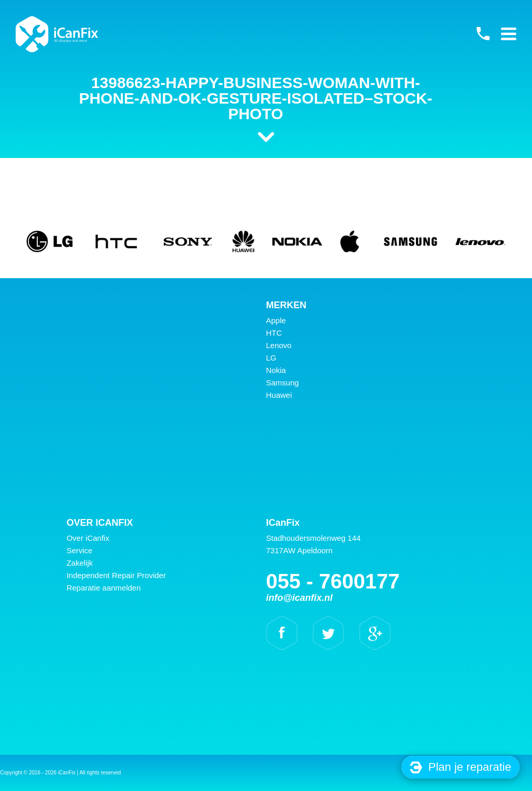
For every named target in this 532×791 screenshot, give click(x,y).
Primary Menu (509, 34)
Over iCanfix (88, 538)
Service (79, 550)
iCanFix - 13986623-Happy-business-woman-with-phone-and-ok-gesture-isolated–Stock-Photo (57, 34)
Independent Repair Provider (116, 575)
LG (271, 358)
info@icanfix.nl (300, 598)
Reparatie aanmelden (103, 588)
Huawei (279, 395)
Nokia (276, 370)
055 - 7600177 (483, 34)
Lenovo (279, 345)
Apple (276, 320)
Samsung (283, 383)
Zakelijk (80, 563)
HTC (274, 333)
